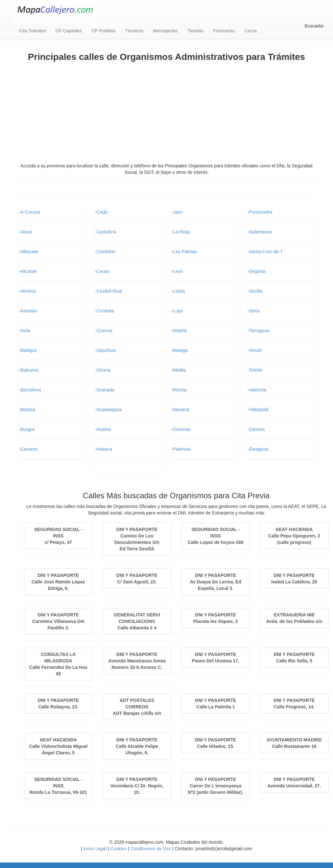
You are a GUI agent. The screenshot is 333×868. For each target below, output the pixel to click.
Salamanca (260, 232)
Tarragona (259, 331)
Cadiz (102, 212)
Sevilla (256, 291)
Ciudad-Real (109, 291)
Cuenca (104, 331)
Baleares (29, 370)
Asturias (29, 311)
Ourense (182, 429)
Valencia (258, 390)
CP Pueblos (103, 31)
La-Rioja (181, 232)
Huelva (104, 429)
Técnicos (134, 31)
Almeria (28, 291)
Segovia (257, 271)
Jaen (178, 212)
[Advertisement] (167, 111)
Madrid (180, 331)
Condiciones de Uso (151, 849)
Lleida (179, 291)
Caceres (29, 449)
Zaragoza (259, 449)
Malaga (180, 350)
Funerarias (224, 31)
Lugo (178, 311)
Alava (26, 232)
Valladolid (259, 410)
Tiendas (195, 31)
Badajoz (29, 350)
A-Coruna (30, 212)
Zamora (257, 429)
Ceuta (103, 271)
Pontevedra (261, 212)
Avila (25, 331)
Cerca (251, 31)
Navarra (181, 410)
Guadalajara (109, 410)
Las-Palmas (185, 252)
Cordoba (105, 311)
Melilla (179, 370)
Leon (178, 271)
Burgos (28, 429)
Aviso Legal (95, 849)
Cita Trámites (32, 31)
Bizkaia (28, 410)
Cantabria (107, 232)
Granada (105, 390)
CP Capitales (69, 31)
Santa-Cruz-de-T (266, 252)
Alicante (29, 271)
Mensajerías (165, 31)
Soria (254, 311)
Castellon (106, 252)
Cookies (119, 849)
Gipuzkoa (106, 350)
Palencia (182, 449)
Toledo (256, 370)
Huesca (104, 449)
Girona (103, 370)
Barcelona (31, 390)
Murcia (180, 390)
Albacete (29, 252)
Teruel (255, 350)
